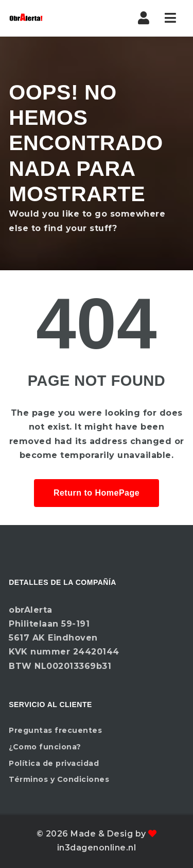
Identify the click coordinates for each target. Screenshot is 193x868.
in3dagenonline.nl (97, 848)
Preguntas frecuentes (55, 730)
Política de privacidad (54, 763)
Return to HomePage (97, 493)
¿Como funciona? (45, 747)
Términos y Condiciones (59, 779)
